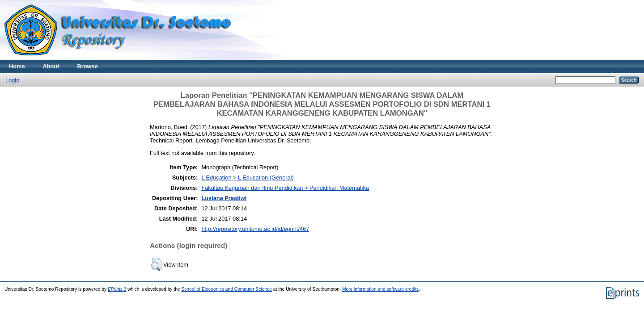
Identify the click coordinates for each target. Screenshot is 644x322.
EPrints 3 (117, 289)
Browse (88, 66)
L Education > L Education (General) (247, 178)
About (51, 66)
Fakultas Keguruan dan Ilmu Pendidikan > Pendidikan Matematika (285, 188)
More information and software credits (380, 289)
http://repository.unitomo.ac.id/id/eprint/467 (255, 229)
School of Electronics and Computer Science (227, 289)
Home (17, 66)
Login (12, 80)
